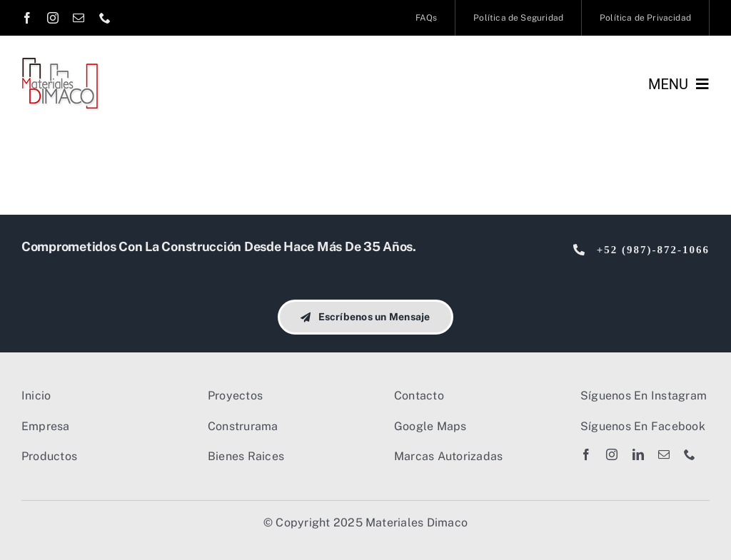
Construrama (243, 426)
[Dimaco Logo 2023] (60, 62)
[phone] (105, 18)
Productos (49, 456)
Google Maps (430, 426)
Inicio (36, 396)
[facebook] (27, 18)
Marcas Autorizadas (448, 456)
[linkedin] (638, 454)
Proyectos (235, 396)
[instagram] (53, 18)
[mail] (79, 18)
